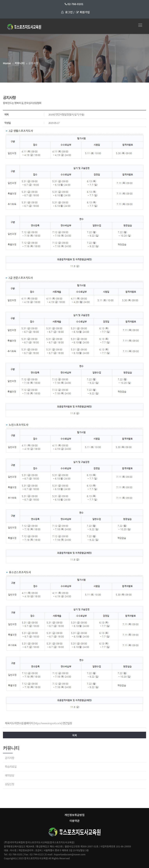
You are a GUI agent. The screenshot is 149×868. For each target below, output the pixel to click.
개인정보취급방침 (74, 815)
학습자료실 (11, 767)
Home (7, 63)
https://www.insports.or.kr (48, 723)
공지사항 (10, 758)
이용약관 (74, 821)
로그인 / (68, 12)
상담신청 (10, 784)
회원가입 (83, 12)
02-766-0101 (74, 4)
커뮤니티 (20, 63)
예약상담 (10, 775)
